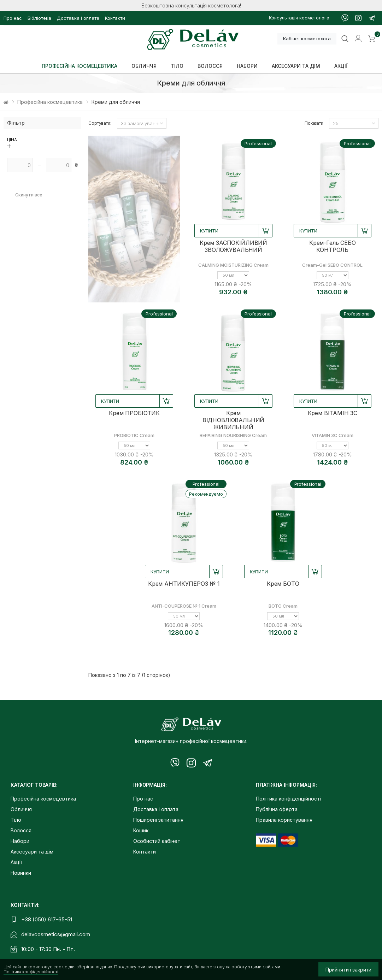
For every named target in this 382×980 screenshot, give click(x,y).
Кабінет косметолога (307, 39)
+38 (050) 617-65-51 (47, 919)
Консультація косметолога (299, 18)
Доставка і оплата (78, 18)
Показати (314, 123)
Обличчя (21, 809)
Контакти (115, 18)
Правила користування (284, 820)
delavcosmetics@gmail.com (56, 934)
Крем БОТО (283, 584)
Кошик (141, 830)
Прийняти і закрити (348, 970)
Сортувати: (100, 123)
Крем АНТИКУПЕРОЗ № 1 (184, 584)
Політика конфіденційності (31, 972)
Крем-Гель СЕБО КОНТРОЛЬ (333, 246)
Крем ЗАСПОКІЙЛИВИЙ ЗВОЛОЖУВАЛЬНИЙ (233, 246)
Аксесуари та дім (32, 852)
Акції (16, 862)
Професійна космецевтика (50, 102)
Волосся (21, 830)
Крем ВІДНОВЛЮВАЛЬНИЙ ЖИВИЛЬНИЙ (234, 420)
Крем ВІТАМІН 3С (333, 413)
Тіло (16, 820)
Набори (20, 841)
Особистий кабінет (157, 841)
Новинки (21, 873)
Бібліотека (39, 18)
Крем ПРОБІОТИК (134, 413)
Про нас (13, 18)
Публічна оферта (277, 809)
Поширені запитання (158, 820)
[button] (372, 39)
